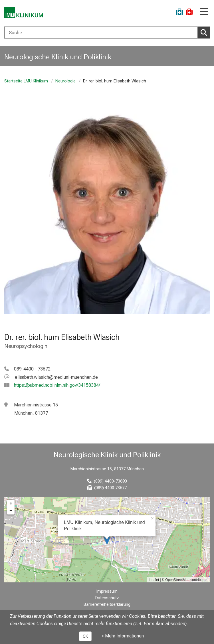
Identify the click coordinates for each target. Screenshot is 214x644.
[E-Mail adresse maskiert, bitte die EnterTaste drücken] (51, 377)
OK (85, 636)
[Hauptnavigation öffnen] (204, 12)
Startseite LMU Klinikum (26, 81)
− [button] (11, 511)
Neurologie (65, 81)
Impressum (107, 591)
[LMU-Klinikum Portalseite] (24, 13)
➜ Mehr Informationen (122, 636)
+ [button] (11, 503)
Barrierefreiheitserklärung (107, 604)
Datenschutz (107, 598)
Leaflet (154, 580)
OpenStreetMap (177, 580)
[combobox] (107, 33)
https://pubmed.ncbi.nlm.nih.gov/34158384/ (57, 385)
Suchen (205, 32)
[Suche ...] (101, 33)
